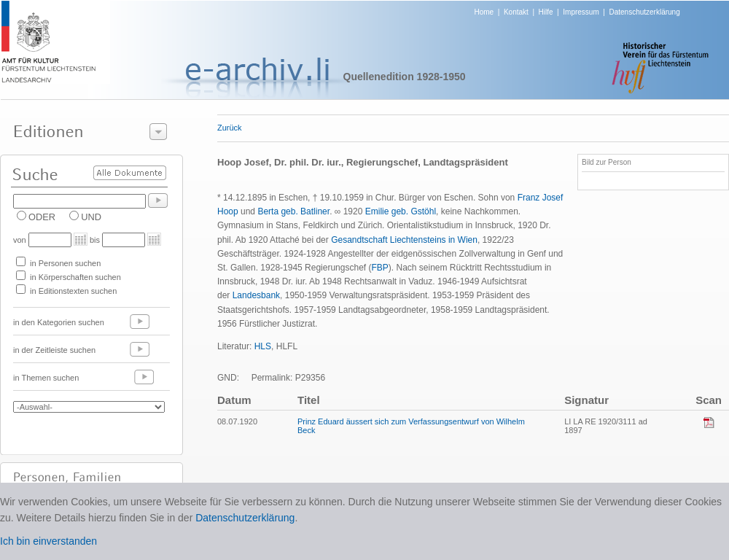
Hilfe (546, 12)
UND (91, 217)
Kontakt (516, 12)
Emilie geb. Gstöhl (401, 211)
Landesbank (256, 295)
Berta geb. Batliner (293, 211)
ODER (42, 217)
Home (484, 12)
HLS (263, 346)
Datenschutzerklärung (644, 12)
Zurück (230, 128)
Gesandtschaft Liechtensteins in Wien (404, 240)
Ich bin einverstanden (48, 541)
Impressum (581, 12)
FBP (379, 268)
